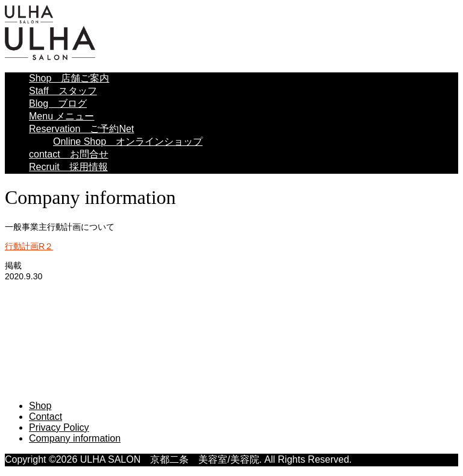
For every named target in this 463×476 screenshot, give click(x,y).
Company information (75, 438)
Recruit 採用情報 (68, 167)
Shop (40, 406)
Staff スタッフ (63, 91)
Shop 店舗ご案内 (69, 78)
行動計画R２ (29, 246)
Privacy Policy (59, 427)
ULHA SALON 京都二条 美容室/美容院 (139, 299)
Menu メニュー (61, 116)
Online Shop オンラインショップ (128, 141)
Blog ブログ (58, 103)
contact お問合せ (69, 154)
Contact (46, 417)
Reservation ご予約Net (81, 129)
